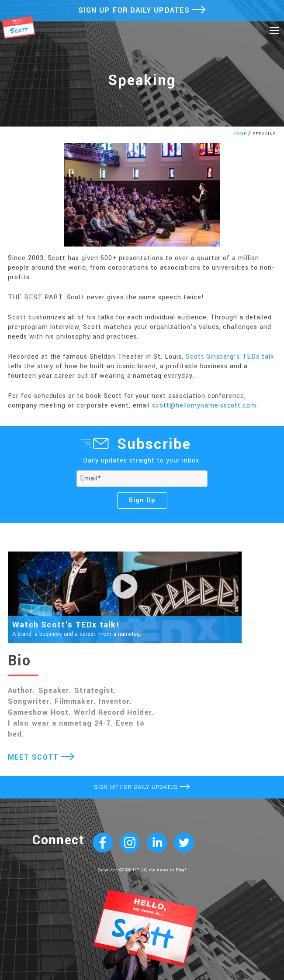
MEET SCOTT (41, 757)
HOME (240, 134)
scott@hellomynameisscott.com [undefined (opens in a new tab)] (204, 406)
